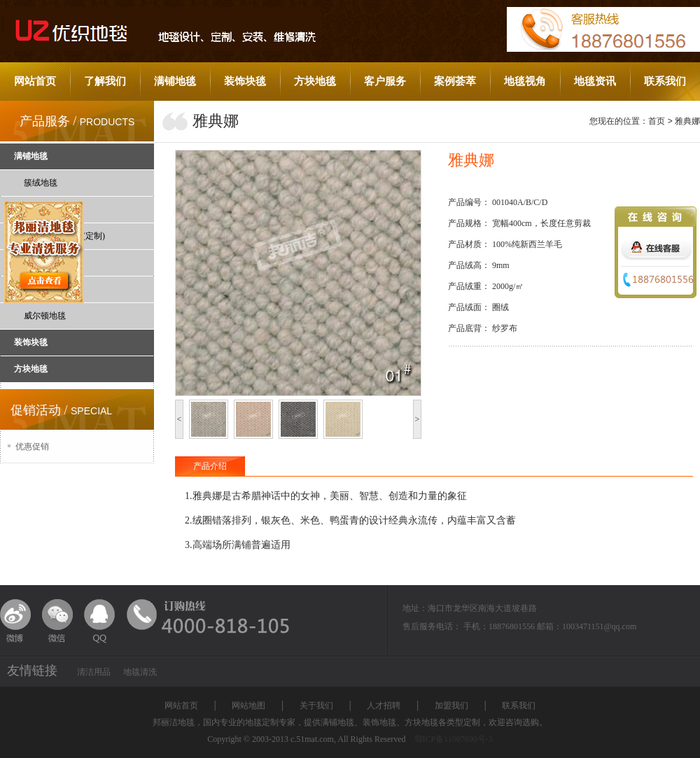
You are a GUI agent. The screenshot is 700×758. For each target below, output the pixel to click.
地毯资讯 (595, 81)
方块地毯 (315, 81)
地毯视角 (525, 81)
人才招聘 (384, 706)
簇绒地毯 (41, 183)
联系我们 (665, 81)
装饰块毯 (245, 81)
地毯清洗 (140, 672)
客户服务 (385, 81)
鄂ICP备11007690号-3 (454, 739)
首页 (657, 121)
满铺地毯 (175, 81)
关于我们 (316, 706)
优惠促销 (32, 447)
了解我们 (105, 81)
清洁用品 (94, 672)
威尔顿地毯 (45, 316)
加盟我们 (451, 706)
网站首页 (35, 81)
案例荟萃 (455, 81)
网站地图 (248, 706)
